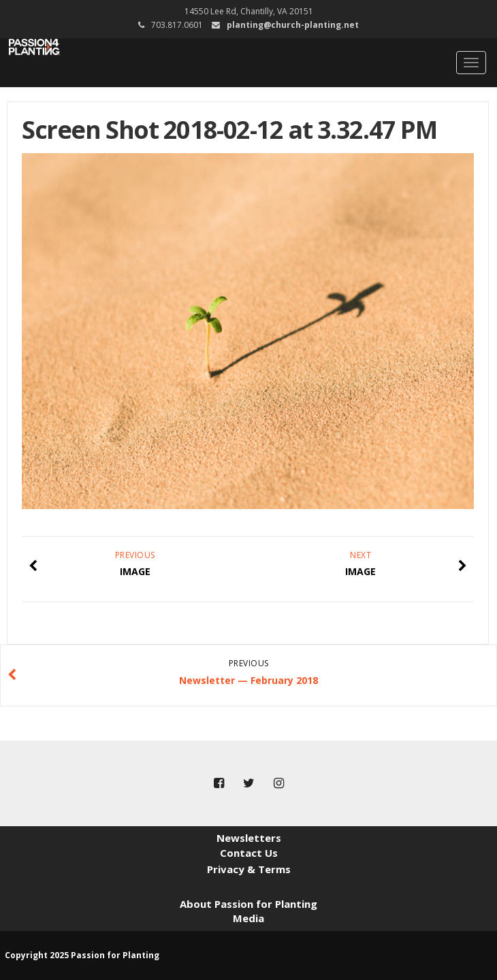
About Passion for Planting (248, 904)
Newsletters (249, 838)
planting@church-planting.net (293, 25)
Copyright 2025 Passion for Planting (82, 955)
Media (248, 918)
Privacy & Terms (249, 869)
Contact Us (249, 853)
